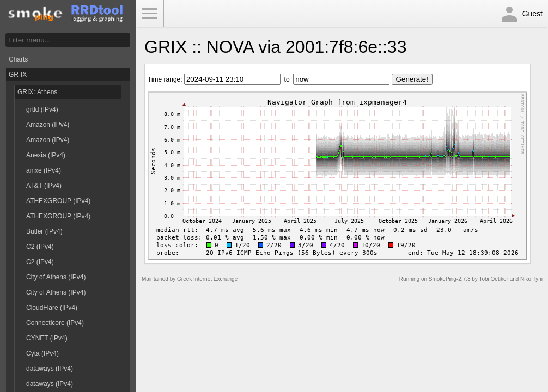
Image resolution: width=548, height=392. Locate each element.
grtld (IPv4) (42, 109)
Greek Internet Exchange (207, 279)
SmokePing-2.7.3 (450, 279)
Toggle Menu (150, 14)
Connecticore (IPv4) (55, 323)
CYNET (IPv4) (47, 338)
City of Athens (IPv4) (56, 277)
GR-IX (18, 75)
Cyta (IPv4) (42, 353)
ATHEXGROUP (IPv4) (58, 201)
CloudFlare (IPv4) (52, 308)
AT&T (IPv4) (44, 186)
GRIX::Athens (37, 92)
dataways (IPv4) (50, 369)
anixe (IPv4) (44, 170)
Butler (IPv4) (44, 231)
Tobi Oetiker (493, 279)
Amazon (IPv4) (48, 125)
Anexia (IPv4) (46, 155)
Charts (18, 59)
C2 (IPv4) (40, 247)
